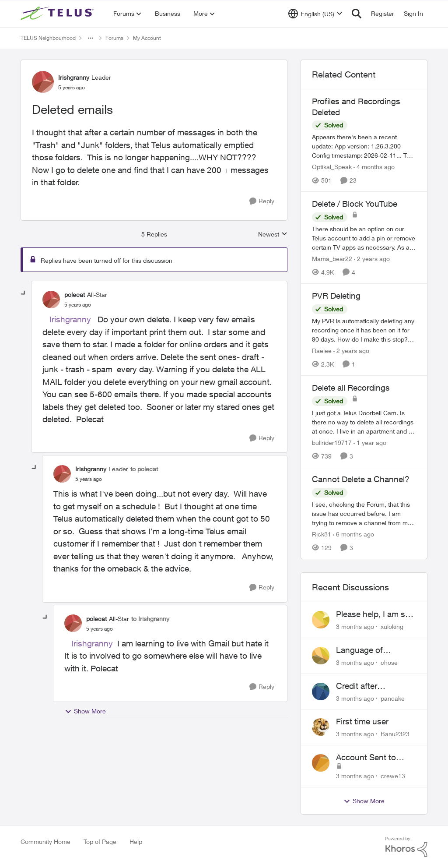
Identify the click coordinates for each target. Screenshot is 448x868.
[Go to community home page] (58, 14)
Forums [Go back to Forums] (114, 38)
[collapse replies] (24, 293)
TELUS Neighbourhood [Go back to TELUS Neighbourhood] (48, 38)
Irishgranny (70, 319)
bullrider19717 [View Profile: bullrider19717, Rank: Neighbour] (332, 442)
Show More (85, 711)
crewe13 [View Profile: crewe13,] (393, 776)
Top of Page (100, 842)
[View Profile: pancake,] (321, 692)
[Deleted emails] (78, 305)
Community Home (45, 842)
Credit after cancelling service (369, 686)
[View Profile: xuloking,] (321, 620)
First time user (362, 721)
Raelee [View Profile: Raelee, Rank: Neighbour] (322, 351)
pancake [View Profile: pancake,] (393, 698)
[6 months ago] (353, 534)
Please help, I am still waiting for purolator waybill (374, 614)
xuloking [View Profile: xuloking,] (392, 626)
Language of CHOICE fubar (363, 650)
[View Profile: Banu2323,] (321, 727)
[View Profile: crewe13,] (321, 763)
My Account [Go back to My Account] (147, 38)
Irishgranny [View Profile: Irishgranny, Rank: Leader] (74, 77)
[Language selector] (315, 14)
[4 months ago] (374, 167)
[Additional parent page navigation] (91, 38)
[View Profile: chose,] (321, 656)
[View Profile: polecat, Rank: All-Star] (51, 300)
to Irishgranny (150, 619)
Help (136, 842)
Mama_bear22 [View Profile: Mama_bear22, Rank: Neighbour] (332, 259)
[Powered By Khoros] (406, 847)
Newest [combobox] (273, 235)
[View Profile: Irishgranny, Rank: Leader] (43, 82)
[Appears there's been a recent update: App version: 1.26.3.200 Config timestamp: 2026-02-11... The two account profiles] (364, 146)
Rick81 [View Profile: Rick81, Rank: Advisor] (322, 534)
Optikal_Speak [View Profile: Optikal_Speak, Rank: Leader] (332, 167)
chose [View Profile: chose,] (389, 662)
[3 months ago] (355, 626)
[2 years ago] (372, 259)
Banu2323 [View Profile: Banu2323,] (395, 734)
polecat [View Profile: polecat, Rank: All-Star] (75, 295)
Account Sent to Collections (366, 758)
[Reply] (262, 201)
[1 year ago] (370, 442)
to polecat (144, 469)
